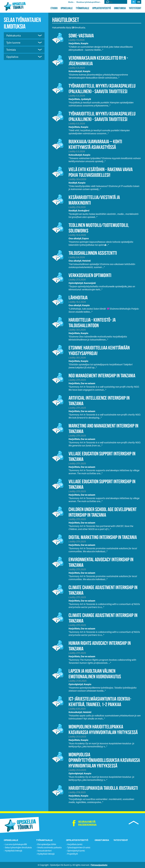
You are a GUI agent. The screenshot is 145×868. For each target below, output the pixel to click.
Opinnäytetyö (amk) (76, 851)
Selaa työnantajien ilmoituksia (18, 847)
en (139, 2)
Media (71, 2)
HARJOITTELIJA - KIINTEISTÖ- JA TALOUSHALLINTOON (92, 323)
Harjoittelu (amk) (75, 844)
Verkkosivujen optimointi (90, 275)
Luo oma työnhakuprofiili (16, 844)
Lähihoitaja (78, 297)
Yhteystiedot (135, 8)
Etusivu (54, 8)
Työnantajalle (82, 8)
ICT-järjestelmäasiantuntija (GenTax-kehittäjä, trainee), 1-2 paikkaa (100, 702)
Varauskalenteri (44, 851)
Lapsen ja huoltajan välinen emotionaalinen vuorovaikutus (95, 674)
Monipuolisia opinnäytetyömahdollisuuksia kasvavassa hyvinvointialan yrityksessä (104, 760)
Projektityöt (73, 854)
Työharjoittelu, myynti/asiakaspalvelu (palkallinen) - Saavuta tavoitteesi (102, 88)
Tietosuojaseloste (99, 865)
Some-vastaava (81, 36)
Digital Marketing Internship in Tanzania (103, 537)
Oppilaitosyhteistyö (102, 8)
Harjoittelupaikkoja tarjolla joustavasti (103, 788)
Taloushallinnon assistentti (93, 253)
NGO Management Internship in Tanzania (102, 375)
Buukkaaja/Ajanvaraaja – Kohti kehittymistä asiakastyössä (95, 144)
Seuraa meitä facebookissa (87, 823)
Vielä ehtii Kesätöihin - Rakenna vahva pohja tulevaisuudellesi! (101, 172)
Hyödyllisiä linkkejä (14, 851)
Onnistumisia (120, 8)
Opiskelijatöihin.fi (15, 6)
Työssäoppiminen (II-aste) (79, 847)
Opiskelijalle (67, 8)
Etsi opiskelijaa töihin (47, 844)
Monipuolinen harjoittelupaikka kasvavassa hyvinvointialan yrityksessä (103, 729)
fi (134, 2)
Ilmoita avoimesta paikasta (49, 847)
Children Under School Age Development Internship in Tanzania (103, 512)
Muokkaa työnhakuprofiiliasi (88, 2)
